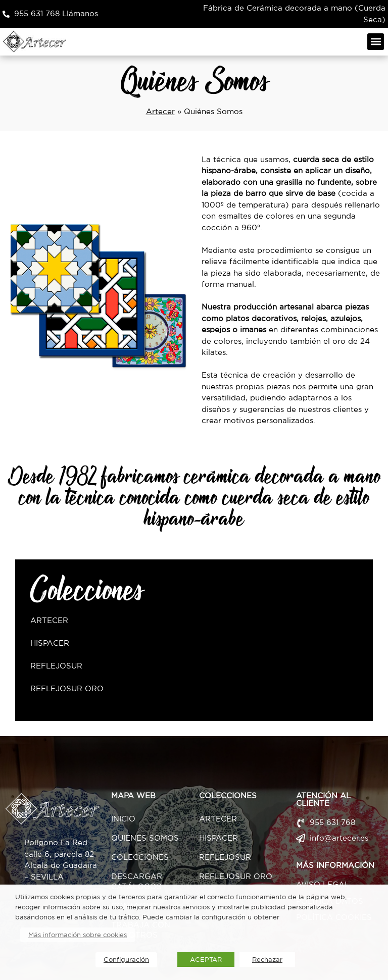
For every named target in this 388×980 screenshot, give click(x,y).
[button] (376, 42)
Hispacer (50, 643)
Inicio (123, 819)
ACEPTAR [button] (206, 960)
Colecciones (140, 857)
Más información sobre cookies (78, 935)
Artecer (160, 111)
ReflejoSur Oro (67, 688)
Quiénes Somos (145, 838)
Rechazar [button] (267, 960)
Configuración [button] (126, 960)
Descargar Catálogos (137, 881)
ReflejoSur (56, 666)
